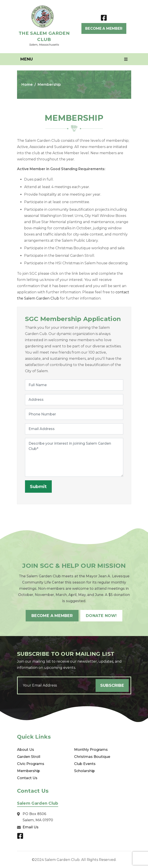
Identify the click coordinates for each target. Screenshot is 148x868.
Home (27, 85)
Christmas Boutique (92, 756)
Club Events (85, 763)
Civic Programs (31, 763)
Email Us (31, 826)
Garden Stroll (29, 756)
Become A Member (104, 28)
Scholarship (85, 770)
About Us (26, 749)
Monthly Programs (91, 749)
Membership (29, 770)
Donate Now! (102, 615)
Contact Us (27, 777)
